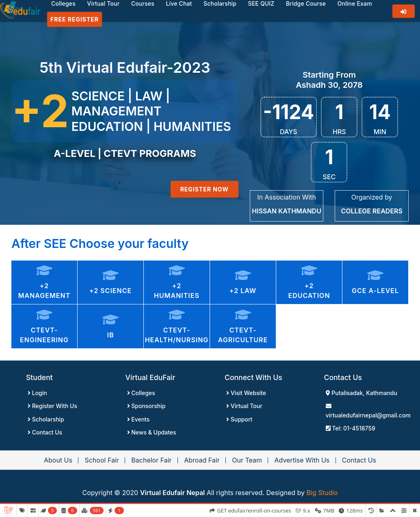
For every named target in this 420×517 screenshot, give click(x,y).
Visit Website (246, 393)
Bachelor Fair (151, 460)
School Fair (102, 460)
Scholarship (46, 419)
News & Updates (152, 432)
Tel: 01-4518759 (351, 428)
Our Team (247, 460)
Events (139, 419)
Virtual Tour (244, 406)
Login (37, 393)
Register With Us (52, 406)
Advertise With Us (302, 460)
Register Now (205, 189)
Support (239, 419)
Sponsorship (146, 406)
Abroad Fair (202, 460)
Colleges (141, 393)
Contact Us (45, 432)
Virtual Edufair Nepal (173, 493)
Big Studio (322, 493)
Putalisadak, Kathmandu (362, 393)
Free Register (75, 19)
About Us (58, 460)
